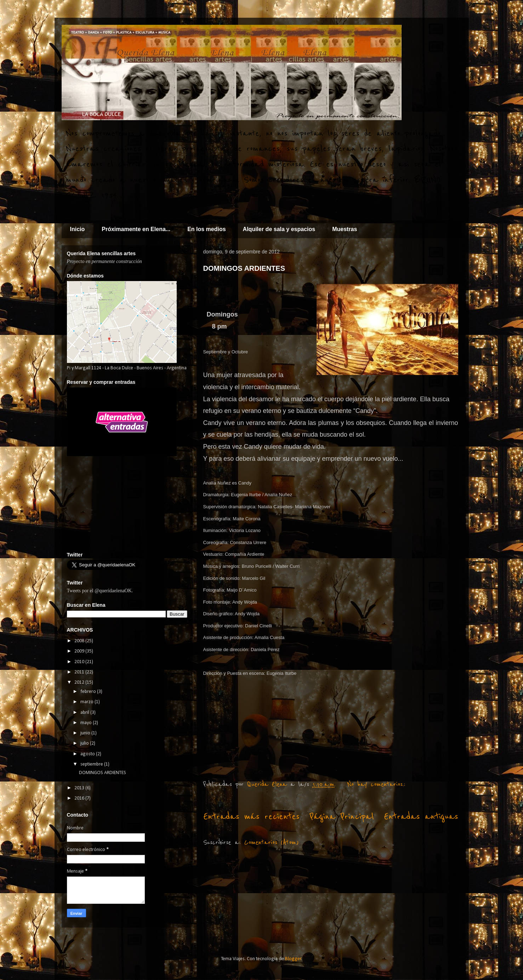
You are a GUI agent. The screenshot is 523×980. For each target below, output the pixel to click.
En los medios (206, 229)
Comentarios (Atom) (271, 842)
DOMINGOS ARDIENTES (244, 268)
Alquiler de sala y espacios (279, 229)
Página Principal (342, 816)
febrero (89, 692)
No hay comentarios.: (378, 784)
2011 (80, 672)
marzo (87, 702)
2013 (80, 788)
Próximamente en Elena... (136, 229)
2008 (80, 641)
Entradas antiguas (421, 816)
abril (85, 713)
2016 (80, 798)
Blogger (293, 959)
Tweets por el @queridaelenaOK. (100, 591)
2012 (80, 682)
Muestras (345, 229)
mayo (87, 723)
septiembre (92, 764)
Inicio (78, 229)
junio (86, 733)
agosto (88, 754)
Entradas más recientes (251, 816)
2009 (80, 651)
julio (85, 743)
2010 (80, 662)
